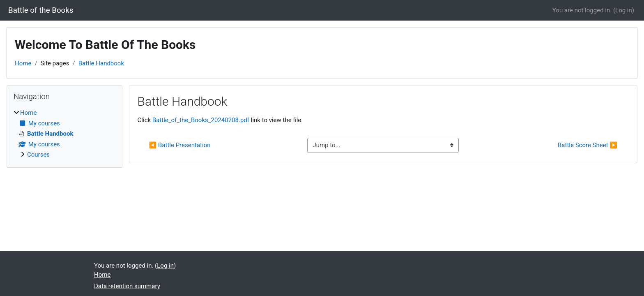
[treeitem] (64, 134)
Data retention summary (127, 286)
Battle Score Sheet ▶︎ (588, 145)
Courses (38, 155)
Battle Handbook (101, 63)
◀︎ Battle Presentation (180, 145)
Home (23, 63)
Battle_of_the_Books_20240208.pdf (201, 120)
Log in (624, 10)
